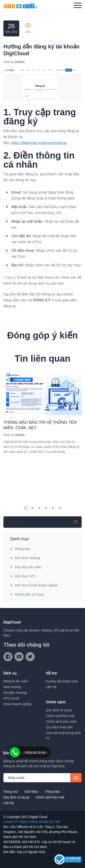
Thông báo (20, 549)
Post (7, 62)
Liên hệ (51, 687)
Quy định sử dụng (59, 710)
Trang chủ (11, 792)
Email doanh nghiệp (17, 704)
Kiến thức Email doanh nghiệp (34, 585)
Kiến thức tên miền (26, 567)
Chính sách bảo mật (60, 716)
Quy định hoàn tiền (59, 727)
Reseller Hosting (15, 693)
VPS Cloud (11, 698)
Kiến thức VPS (23, 576)
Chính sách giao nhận (61, 722)
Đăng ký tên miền (16, 681)
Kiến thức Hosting (25, 558)
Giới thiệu (31, 792)
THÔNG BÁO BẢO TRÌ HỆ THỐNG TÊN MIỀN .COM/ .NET (40, 425)
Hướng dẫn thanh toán (62, 681)
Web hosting (12, 687)
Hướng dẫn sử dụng (27, 594)
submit (76, 778)
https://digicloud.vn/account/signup (39, 143)
